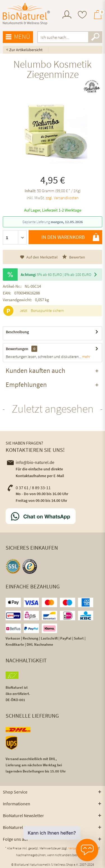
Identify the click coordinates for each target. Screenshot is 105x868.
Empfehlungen (26, 385)
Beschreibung (17, 332)
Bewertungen (17, 349)
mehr (86, 357)
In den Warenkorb (70, 237)
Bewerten (74, 257)
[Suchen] (95, 37)
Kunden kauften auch (35, 370)
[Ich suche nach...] (70, 37)
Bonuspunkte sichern (47, 311)
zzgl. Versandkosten (62, 198)
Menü (18, 37)
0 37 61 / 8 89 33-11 (29, 488)
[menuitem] (67, 15)
